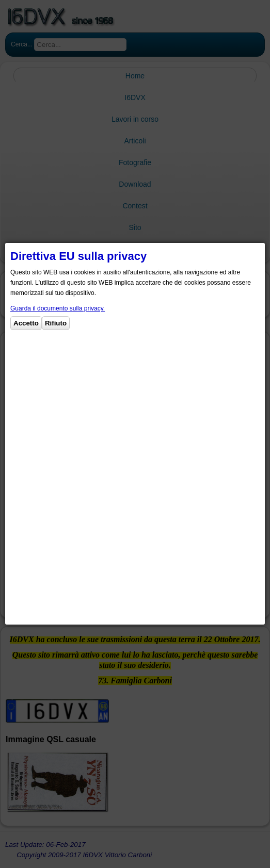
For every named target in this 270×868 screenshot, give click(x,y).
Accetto (26, 323)
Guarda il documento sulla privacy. (58, 308)
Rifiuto (56, 323)
